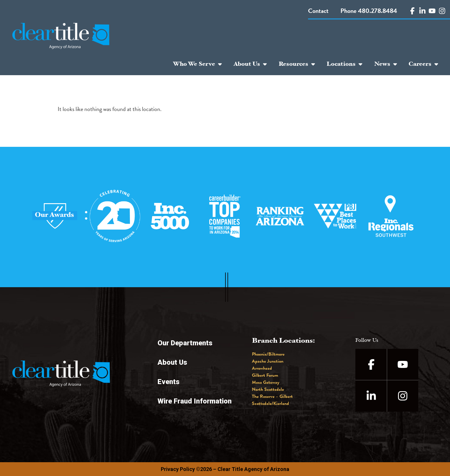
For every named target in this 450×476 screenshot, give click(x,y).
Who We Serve (197, 64)
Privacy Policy (178, 469)
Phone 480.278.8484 (369, 11)
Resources (297, 64)
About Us (250, 64)
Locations (344, 64)
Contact (318, 11)
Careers (423, 64)
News (386, 64)
